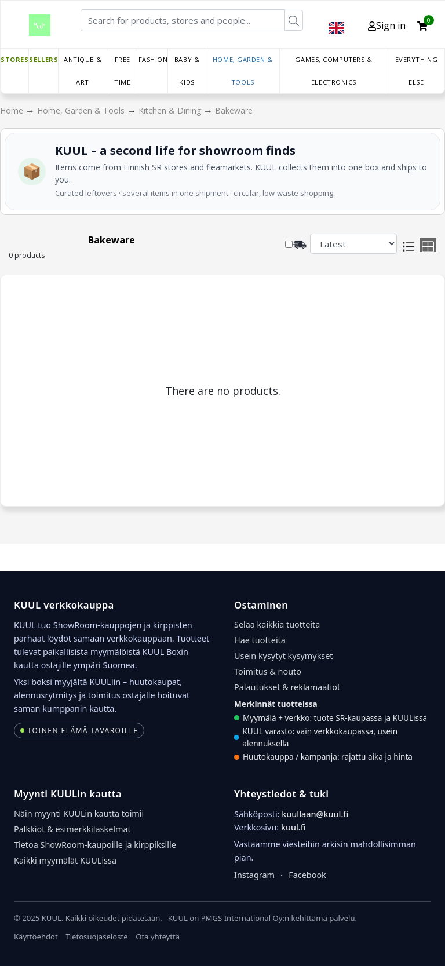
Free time (122, 71)
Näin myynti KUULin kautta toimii (79, 813)
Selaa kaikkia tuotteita (277, 624)
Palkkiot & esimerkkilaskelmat (72, 829)
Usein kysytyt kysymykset (284, 656)
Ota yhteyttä (158, 937)
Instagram (254, 875)
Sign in (387, 25)
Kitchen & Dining (171, 110)
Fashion (153, 59)
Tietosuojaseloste (96, 937)
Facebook (307, 875)
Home (13, 110)
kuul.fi (293, 827)
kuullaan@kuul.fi (315, 814)
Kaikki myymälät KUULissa (65, 860)
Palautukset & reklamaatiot (287, 687)
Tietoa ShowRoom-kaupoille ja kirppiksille (95, 845)
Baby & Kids (187, 71)
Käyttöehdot (36, 937)
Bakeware (234, 110)
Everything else (417, 71)
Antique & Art (83, 71)
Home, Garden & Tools (243, 71)
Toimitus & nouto (268, 671)
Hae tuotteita (260, 640)
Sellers (43, 59)
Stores (14, 59)
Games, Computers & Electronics (333, 71)
